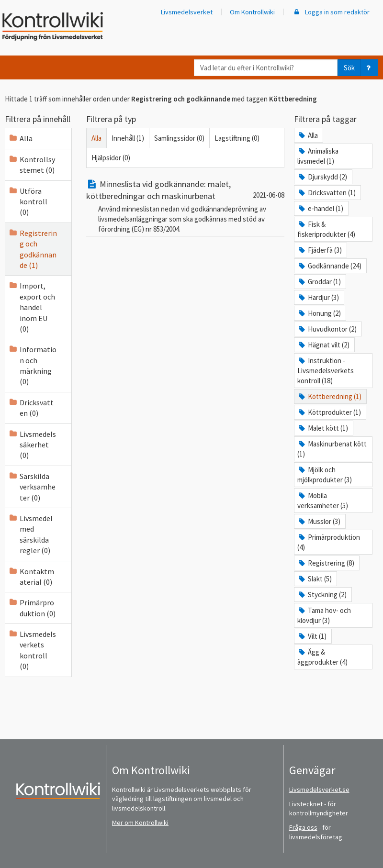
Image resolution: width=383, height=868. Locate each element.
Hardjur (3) (318, 297)
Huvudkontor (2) (327, 329)
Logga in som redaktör (331, 12)
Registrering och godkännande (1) (33, 249)
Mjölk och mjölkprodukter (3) (325, 475)
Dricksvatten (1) (327, 193)
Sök (349, 68)
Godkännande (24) (329, 266)
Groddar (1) (319, 282)
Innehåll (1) (128, 138)
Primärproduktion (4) (329, 542)
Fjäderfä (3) (320, 250)
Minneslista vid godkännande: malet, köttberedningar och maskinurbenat (158, 190)
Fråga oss (303, 827)
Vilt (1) (312, 636)
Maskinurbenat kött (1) (332, 449)
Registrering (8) (326, 563)
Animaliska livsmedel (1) (318, 156)
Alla (20, 138)
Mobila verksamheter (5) (323, 501)
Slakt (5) (315, 579)
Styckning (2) (322, 595)
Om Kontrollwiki (252, 12)
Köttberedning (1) (329, 396)
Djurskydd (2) (322, 177)
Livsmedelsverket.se (319, 790)
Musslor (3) (319, 521)
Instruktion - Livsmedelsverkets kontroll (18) (326, 371)
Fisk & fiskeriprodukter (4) (326, 229)
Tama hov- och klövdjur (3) (324, 615)
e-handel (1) (320, 208)
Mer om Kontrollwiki (140, 823)
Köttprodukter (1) (329, 412)
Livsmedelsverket (187, 12)
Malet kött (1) (323, 428)
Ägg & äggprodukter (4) (322, 657)
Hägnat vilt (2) (323, 345)
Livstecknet (306, 804)
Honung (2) (319, 313)
